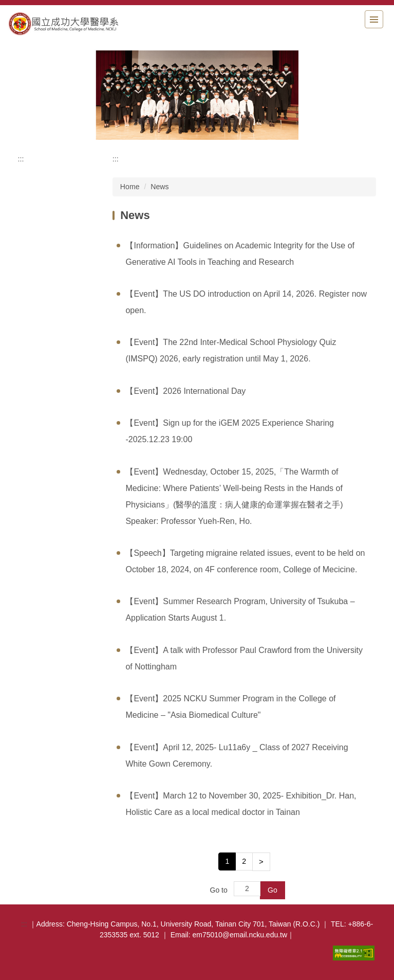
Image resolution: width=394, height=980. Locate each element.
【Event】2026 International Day (185, 391)
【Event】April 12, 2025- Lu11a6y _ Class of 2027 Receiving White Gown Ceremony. (237, 756)
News (160, 187)
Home (130, 187)
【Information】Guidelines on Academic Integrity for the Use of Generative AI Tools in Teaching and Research (240, 254)
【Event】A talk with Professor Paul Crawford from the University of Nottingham (244, 658)
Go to (219, 890)
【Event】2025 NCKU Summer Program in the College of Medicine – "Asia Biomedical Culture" (230, 707)
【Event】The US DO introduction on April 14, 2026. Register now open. (246, 302)
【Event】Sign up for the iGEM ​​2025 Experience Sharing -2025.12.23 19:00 (230, 431)
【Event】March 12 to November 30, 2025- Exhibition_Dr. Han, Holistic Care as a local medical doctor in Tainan (241, 804)
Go (273, 890)
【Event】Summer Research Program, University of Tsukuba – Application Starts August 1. (240, 610)
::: (21, 159)
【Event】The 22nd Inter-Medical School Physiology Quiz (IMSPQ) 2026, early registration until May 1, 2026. (231, 350)
